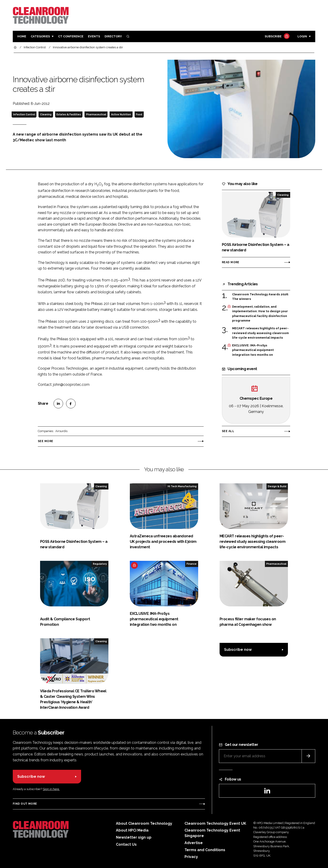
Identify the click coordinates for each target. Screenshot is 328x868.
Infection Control (24, 114)
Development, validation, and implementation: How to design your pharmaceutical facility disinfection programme (260, 314)
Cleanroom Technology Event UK (215, 823)
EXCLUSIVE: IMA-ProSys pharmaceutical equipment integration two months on (253, 350)
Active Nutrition (121, 114)
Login (302, 36)
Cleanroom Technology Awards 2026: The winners (260, 297)
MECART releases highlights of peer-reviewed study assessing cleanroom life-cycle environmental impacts (260, 333)
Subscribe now (238, 650)
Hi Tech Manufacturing (182, 486)
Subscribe (277, 37)
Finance (192, 564)
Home (22, 36)
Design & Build (277, 486)
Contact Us (126, 844)
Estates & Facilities (69, 114)
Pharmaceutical (96, 114)
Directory (113, 36)
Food (139, 114)
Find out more (25, 804)
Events (94, 36)
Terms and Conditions (205, 850)
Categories (40, 36)
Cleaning (46, 114)
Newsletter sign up (134, 837)
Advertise (194, 843)
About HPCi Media (132, 830)
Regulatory (100, 564)
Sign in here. (51, 789)
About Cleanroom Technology (144, 823)
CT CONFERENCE (71, 36)
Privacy (191, 857)
